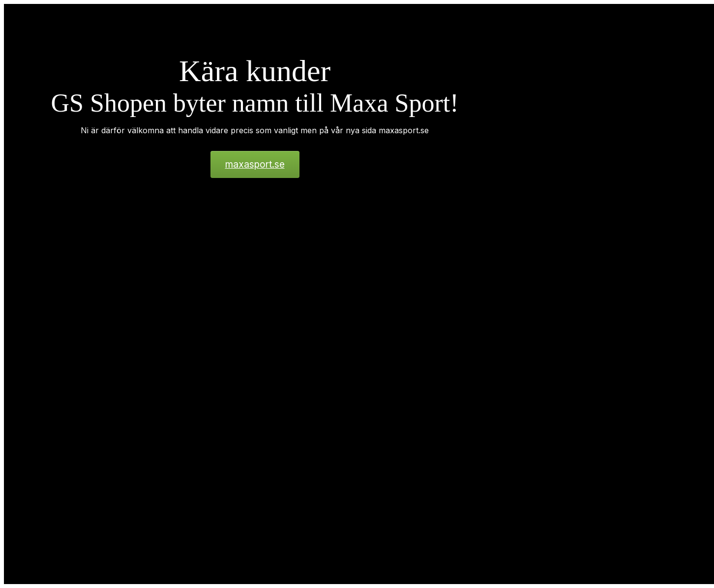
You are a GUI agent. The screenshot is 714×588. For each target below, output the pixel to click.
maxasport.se (255, 164)
